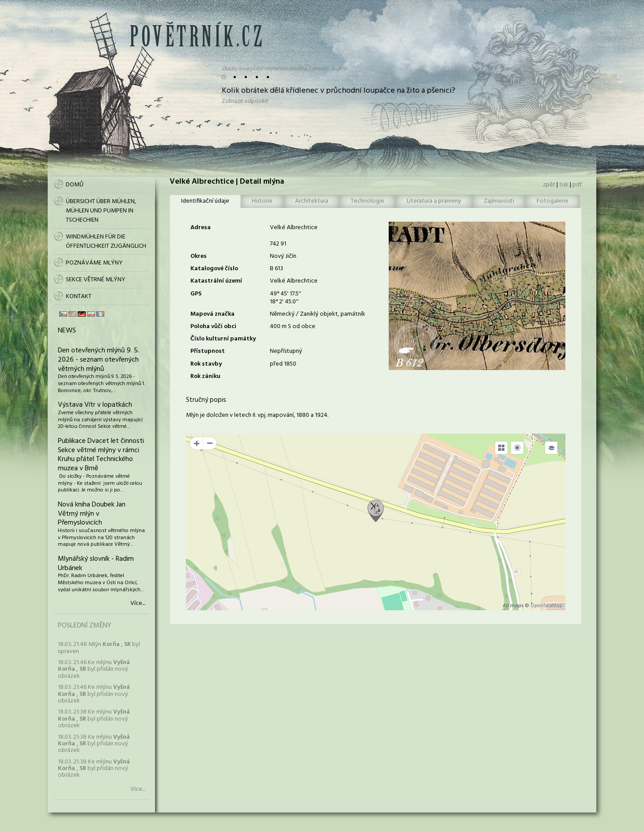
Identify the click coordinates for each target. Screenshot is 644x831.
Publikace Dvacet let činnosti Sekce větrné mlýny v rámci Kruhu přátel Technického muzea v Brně (101, 455)
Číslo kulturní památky (223, 339)
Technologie (367, 201)
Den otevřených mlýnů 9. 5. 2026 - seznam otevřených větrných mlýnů (98, 360)
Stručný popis (206, 400)
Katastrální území (216, 281)
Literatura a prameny (434, 201)
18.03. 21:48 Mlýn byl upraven (99, 648)
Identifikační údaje (205, 201)
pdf (577, 185)
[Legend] (551, 448)
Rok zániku (205, 376)
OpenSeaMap (547, 606)
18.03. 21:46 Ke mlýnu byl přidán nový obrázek (94, 669)
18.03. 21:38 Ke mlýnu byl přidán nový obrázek (94, 719)
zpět (549, 185)
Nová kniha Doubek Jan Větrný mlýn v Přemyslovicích (92, 514)
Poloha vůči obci (213, 327)
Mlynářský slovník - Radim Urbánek (96, 564)
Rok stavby (206, 364)
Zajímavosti (499, 201)
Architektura (312, 201)
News (67, 331)
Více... (138, 604)
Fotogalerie (553, 201)
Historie (262, 201)
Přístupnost (208, 351)
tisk (564, 185)
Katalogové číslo (214, 269)
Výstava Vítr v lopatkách (95, 405)
